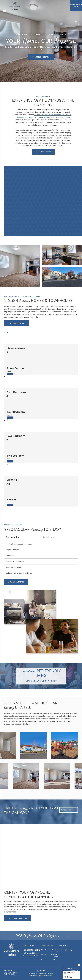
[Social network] (38, 971)
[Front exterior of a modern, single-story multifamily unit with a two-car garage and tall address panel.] (56, 214)
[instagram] (66, 950)
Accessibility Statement (45, 975)
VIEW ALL (10, 374)
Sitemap (41, 977)
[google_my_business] (71, 950)
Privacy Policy (33, 975)
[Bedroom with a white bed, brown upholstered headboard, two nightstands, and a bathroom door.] (56, 188)
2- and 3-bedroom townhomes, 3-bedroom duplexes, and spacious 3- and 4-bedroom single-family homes (44, 116)
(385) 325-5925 (31, 950)
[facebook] (61, 950)
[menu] (5, 11)
